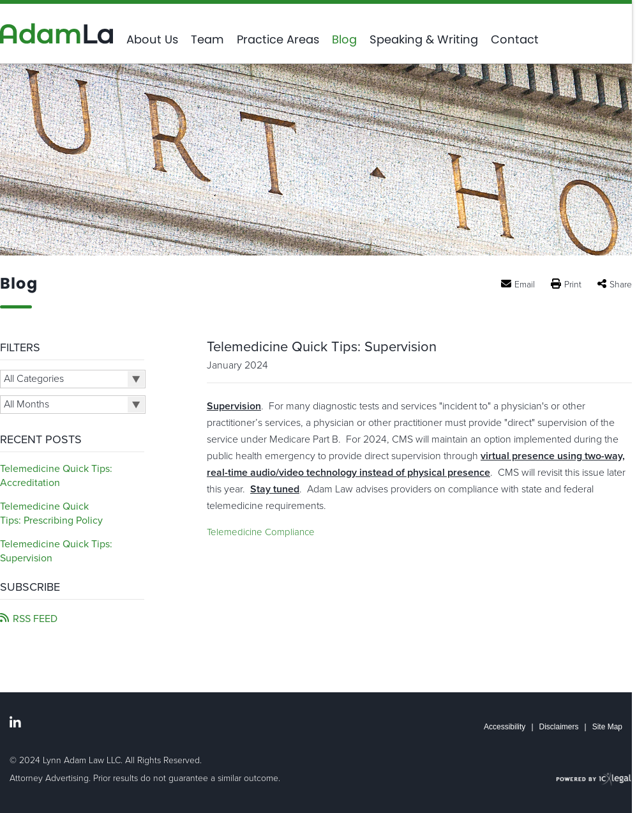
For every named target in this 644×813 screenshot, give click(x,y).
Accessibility (505, 727)
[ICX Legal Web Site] (594, 779)
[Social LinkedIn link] (15, 723)
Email (525, 284)
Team (207, 40)
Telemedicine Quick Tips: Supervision (322, 347)
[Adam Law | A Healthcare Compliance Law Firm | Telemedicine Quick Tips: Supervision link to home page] (57, 34)
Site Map (607, 727)
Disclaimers (559, 727)
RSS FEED (35, 619)
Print (573, 285)
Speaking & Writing (424, 40)
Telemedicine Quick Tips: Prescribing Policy (51, 513)
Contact (515, 40)
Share (621, 285)
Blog (344, 40)
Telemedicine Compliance (261, 532)
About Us (152, 40)
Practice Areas (278, 40)
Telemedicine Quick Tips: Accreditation (56, 476)
